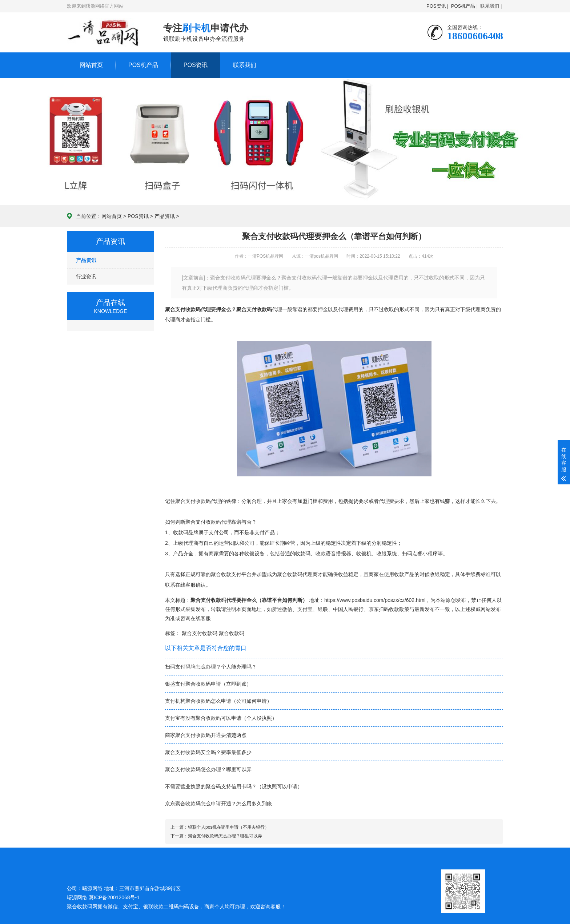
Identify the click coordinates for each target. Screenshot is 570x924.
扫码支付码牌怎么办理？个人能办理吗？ (211, 667)
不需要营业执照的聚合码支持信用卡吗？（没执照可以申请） (234, 786)
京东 (374, 609)
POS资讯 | (437, 6)
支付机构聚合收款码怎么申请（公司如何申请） (218, 701)
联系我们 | (491, 6)
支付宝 (305, 609)
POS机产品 (143, 65)
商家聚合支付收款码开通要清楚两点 (206, 735)
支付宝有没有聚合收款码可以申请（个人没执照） (221, 718)
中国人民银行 (348, 609)
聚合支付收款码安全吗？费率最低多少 (208, 752)
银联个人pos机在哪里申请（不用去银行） (228, 827)
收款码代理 (208, 501)
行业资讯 (86, 277)
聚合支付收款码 (254, 309)
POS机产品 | (464, 6)
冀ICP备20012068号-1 (114, 897)
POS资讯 (196, 65)
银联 (323, 609)
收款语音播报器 (333, 554)
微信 (287, 609)
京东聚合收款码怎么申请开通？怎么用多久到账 (218, 804)
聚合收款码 (232, 633)
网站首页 (91, 65)
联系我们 (245, 65)
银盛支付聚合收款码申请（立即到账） (208, 684)
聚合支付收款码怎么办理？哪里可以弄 (208, 769)
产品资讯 (165, 216)
